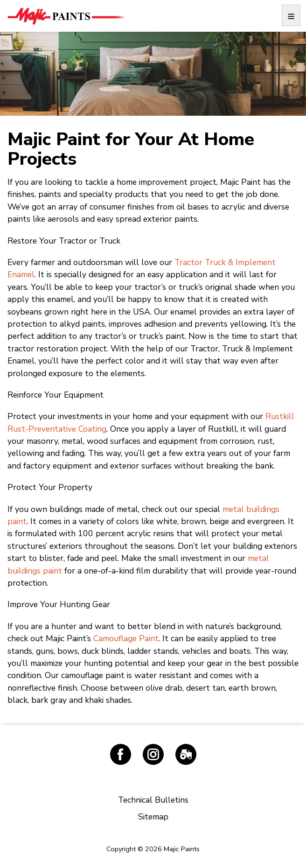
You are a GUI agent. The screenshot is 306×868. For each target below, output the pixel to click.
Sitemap (153, 817)
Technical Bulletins (153, 800)
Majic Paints (66, 16)
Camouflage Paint (126, 638)
